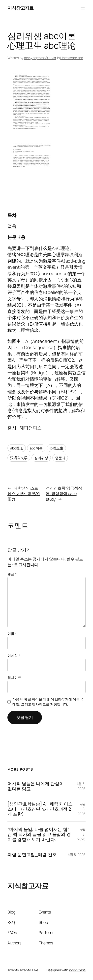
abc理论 (17, 448)
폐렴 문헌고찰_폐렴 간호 (32, 854)
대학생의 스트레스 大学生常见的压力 (24, 494)
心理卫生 (57, 448)
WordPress (77, 970)
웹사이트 (14, 678)
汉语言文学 (19, 458)
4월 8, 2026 (81, 786)
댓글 (12, 574)
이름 (12, 634)
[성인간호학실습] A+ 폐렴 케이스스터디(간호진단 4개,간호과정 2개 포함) (40, 809)
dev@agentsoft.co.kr (40, 58)
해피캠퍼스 (31, 428)
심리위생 (41, 458)
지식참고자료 (20, 8)
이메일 (14, 656)
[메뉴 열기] (83, 8)
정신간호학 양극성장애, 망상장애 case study (64, 494)
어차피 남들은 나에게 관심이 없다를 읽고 (36, 786)
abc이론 (36, 448)
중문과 (60, 458)
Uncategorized (72, 58)
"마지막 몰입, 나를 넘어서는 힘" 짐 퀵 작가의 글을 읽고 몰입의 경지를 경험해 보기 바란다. (39, 834)
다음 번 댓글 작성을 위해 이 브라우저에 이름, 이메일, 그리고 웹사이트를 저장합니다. (48, 702)
